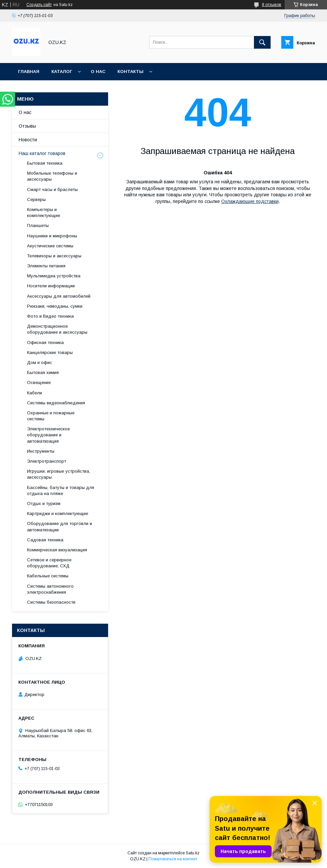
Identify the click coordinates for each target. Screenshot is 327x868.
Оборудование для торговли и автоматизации (60, 526)
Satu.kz (193, 853)
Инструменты (41, 451)
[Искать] (262, 42)
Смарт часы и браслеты (52, 189)
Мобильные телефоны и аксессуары (52, 176)
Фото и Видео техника (50, 316)
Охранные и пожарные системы (51, 416)
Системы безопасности (51, 602)
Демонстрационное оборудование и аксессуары (57, 329)
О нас (98, 71)
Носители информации (51, 286)
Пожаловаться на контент (173, 859)
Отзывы (27, 126)
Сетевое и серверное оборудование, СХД (49, 563)
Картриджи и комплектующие (58, 513)
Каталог (62, 71)
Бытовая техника (45, 163)
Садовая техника (45, 540)
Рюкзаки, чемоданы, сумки (55, 306)
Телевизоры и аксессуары (54, 256)
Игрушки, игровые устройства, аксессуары (59, 474)
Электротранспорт (47, 461)
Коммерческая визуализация (57, 550)
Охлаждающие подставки (250, 201)
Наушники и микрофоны (52, 236)
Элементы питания (46, 266)
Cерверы (36, 199)
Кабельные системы (48, 576)
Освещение (39, 382)
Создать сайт (39, 5)
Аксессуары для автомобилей (59, 296)
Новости (28, 140)
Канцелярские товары (50, 352)
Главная (29, 71)
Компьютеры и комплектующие (44, 212)
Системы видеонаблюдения (56, 403)
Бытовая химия (43, 372)
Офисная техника (45, 342)
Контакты (130, 71)
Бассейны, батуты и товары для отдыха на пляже (61, 490)
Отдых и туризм (44, 503)
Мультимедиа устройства (54, 276)
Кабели (35, 393)
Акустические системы (50, 246)
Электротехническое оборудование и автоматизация (48, 435)
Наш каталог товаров (42, 153)
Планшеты (38, 225)
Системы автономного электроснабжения (50, 589)
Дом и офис (40, 362)
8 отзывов (272, 5)
